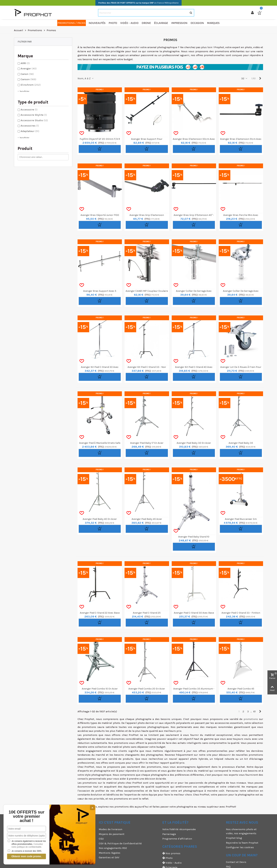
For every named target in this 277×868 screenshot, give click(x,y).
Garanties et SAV (109, 857)
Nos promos (171, 853)
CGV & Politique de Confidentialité (120, 843)
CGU (101, 839)
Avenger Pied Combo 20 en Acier (147, 689)
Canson (28, 79)
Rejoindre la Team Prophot (242, 843)
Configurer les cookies (240, 847)
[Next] (260, 78)
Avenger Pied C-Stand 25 (147, 613)
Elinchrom (31, 85)
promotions (251, 719)
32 (244, 78)
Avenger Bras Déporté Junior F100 (100, 215)
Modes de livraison (110, 829)
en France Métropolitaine (138, 3)
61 (255, 711)
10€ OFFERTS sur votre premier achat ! (27, 816)
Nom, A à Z (86, 78)
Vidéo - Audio (172, 863)
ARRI (25, 63)
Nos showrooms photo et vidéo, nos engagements (241, 831)
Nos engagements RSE (113, 848)
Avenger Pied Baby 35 (241, 443)
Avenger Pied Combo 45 (241, 689)
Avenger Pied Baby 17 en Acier (147, 443)
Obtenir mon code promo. (26, 856)
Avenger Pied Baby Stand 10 (194, 537)
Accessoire (29, 110)
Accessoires (30, 126)
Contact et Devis (236, 862)
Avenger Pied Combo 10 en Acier (100, 689)
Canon (27, 74)
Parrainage (169, 834)
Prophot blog (234, 838)
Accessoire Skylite (34, 115)
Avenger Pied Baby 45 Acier (147, 519)
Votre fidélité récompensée (179, 829)
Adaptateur (30, 131)
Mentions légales (110, 853)
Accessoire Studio (34, 120)
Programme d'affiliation (177, 839)
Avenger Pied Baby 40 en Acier (100, 519)
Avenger (29, 68)
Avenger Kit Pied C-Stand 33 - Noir (147, 367)
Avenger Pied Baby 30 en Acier (194, 443)
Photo (167, 858)
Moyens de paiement (112, 834)
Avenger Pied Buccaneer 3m (241, 519)
